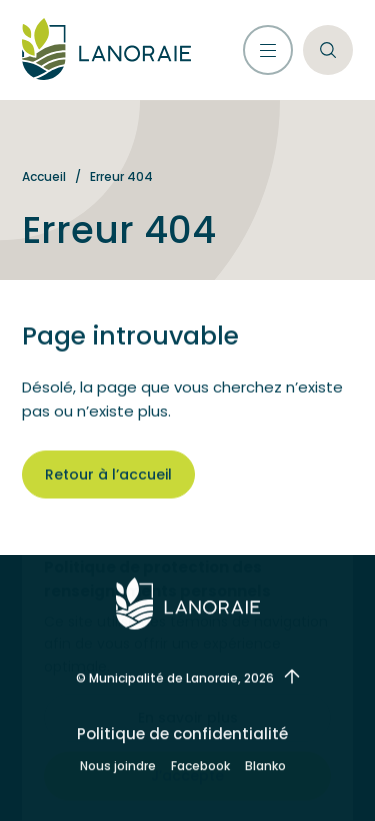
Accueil (44, 176)
